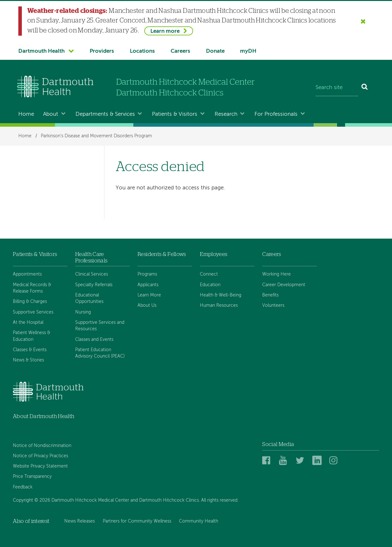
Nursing (83, 312)
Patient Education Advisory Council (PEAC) (100, 353)
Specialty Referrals (94, 285)
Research (226, 114)
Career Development (284, 285)
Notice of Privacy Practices (40, 456)
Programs (147, 274)
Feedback (23, 487)
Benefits (270, 295)
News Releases (80, 521)
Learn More (149, 295)
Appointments (27, 274)
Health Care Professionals (91, 257)
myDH (248, 51)
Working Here (276, 274)
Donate (215, 51)
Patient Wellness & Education (31, 336)
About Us (147, 305)
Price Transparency (32, 477)
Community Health (199, 521)
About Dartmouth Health (44, 416)
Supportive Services (33, 312)
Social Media (278, 444)
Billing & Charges (30, 302)
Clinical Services (92, 274)
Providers (102, 51)
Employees (214, 254)
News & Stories (28, 360)
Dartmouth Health (41, 51)
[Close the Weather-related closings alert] (363, 21)
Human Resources (219, 305)
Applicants (148, 285)
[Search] (365, 88)
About (51, 114)
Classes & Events (30, 350)
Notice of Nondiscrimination (42, 446)
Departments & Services (105, 114)
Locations (142, 51)
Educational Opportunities (89, 298)
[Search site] (337, 88)
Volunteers (273, 305)
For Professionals (276, 114)
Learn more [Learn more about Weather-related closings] (165, 31)
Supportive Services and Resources (100, 326)
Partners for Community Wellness (137, 521)
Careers (180, 51)
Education (210, 285)
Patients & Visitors (175, 114)
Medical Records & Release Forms (32, 288)
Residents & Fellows (162, 254)
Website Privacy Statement (40, 466)
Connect (209, 274)
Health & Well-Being (221, 295)
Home (26, 114)
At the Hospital (28, 323)
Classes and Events (94, 340)
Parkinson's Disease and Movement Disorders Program (96, 136)
